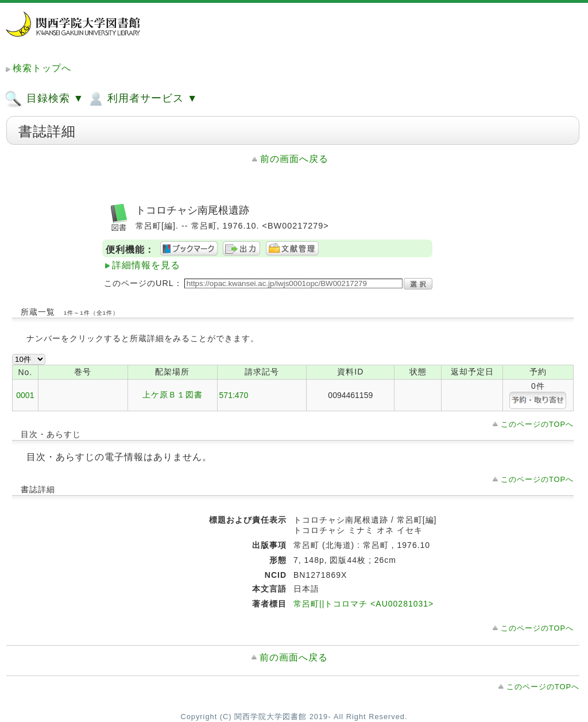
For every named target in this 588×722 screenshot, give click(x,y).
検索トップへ (42, 68)
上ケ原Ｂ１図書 (173, 395)
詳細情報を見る (146, 265)
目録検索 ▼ (44, 99)
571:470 (234, 395)
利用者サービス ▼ (142, 99)
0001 (25, 395)
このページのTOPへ (537, 424)
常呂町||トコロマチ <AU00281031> (363, 604)
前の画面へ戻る (294, 159)
